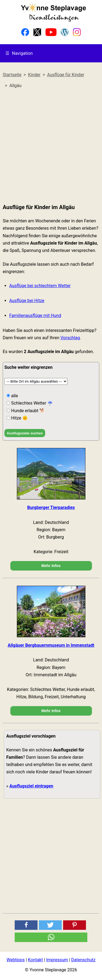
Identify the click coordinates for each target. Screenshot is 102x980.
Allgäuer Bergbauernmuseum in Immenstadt (51, 645)
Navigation (19, 53)
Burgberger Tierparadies (51, 507)
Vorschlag (70, 338)
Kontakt (35, 960)
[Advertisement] (51, 146)
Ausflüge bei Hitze (27, 301)
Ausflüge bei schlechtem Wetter (40, 286)
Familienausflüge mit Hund (35, 316)
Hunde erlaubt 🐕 (27, 411)
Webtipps (16, 960)
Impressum (57, 960)
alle (14, 396)
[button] (26, 925)
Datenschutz (83, 960)
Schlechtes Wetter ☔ (31, 403)
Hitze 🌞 (19, 418)
